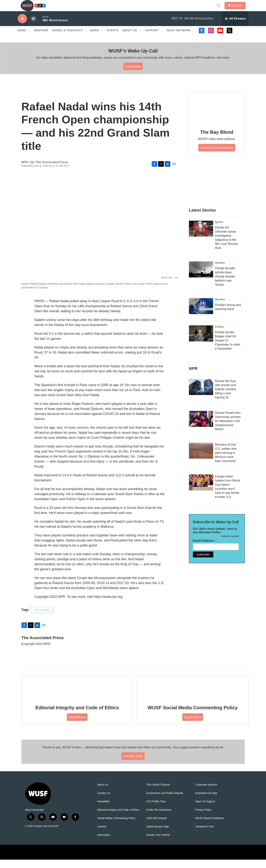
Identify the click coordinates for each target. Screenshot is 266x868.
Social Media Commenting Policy (116, 827)
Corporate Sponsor (206, 793)
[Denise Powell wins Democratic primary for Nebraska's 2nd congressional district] (201, 427)
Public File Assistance (159, 818)
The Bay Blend (217, 140)
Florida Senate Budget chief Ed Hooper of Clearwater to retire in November (228, 349)
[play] (22, 27)
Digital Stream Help (158, 835)
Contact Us (104, 801)
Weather (41, 39)
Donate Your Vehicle (158, 843)
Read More (77, 725)
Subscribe (133, 75)
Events (113, 39)
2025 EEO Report (157, 827)
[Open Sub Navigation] (29, 39)
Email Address (205, 549)
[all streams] (235, 27)
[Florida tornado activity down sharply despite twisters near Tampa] (201, 278)
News (22, 39)
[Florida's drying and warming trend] (201, 314)
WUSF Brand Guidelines (210, 827)
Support (152, 39)
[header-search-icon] (220, 10)
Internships (104, 843)
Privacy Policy (203, 818)
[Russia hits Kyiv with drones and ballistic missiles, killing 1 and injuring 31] (201, 395)
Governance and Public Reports (165, 801)
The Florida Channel (158, 793)
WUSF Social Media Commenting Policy (192, 716)
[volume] (34, 27)
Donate (239, 10)
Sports (219, 230)
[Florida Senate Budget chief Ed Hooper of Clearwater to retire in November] (201, 342)
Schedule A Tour (205, 835)
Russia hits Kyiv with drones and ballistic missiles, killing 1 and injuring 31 (226, 398)
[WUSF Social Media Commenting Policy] (193, 696)
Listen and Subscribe (217, 156)
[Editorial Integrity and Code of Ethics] (77, 696)
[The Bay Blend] (217, 117)
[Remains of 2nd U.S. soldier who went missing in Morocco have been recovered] (201, 459)
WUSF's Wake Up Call (133, 59)
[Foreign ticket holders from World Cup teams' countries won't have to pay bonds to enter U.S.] (201, 491)
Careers (102, 835)
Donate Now (133, 764)
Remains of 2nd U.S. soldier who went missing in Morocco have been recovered (226, 461)
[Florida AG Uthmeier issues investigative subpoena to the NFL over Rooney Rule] (201, 237)
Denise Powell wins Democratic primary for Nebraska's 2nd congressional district (228, 429)
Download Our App (206, 801)
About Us (103, 793)
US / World (42, 618)
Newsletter (103, 810)
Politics (220, 335)
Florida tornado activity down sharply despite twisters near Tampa (225, 285)
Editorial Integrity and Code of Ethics (77, 716)
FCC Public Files (156, 810)
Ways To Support (205, 810)
